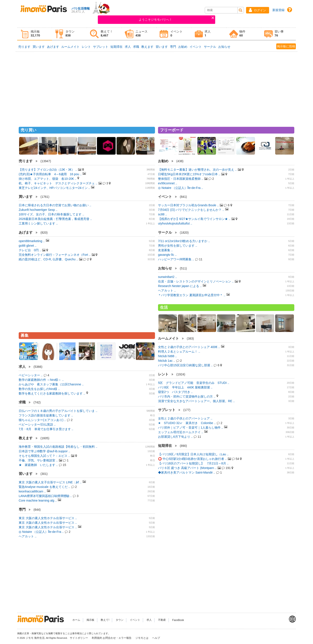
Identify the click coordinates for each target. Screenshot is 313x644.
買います (39, 47)
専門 (173, 47)
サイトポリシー (79, 638)
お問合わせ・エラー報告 (117, 638)
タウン (120, 620)
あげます (53, 47)
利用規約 (97, 638)
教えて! (105, 620)
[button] (258, 10)
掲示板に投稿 (286, 46)
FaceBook (178, 620)
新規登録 (278, 10)
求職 (136, 47)
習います (162, 47)
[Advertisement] (156, 87)
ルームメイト (70, 47)
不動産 (162, 620)
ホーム (76, 620)
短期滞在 (117, 47)
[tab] (35, 34)
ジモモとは (142, 638)
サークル (210, 47)
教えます (147, 47)
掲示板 (90, 620)
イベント (196, 47)
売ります (24, 47)
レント (86, 47)
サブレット (101, 47)
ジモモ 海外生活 (35, 638)
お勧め (183, 47)
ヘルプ (156, 638)
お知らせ (224, 47)
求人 (128, 47)
